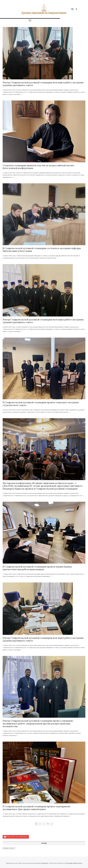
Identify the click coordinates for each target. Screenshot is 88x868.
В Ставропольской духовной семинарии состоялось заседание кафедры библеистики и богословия (42, 250)
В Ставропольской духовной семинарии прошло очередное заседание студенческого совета (41, 404)
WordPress (61, 863)
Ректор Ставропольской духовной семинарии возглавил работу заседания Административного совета (43, 84)
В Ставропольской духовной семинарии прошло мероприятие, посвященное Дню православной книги (37, 808)
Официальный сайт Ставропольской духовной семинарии (23, 863)
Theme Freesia (53, 863)
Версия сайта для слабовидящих (16, 837)
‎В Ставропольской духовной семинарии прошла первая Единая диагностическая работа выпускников (37, 568)
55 (48, 824)
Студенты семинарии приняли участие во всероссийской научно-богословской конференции (39, 167)
